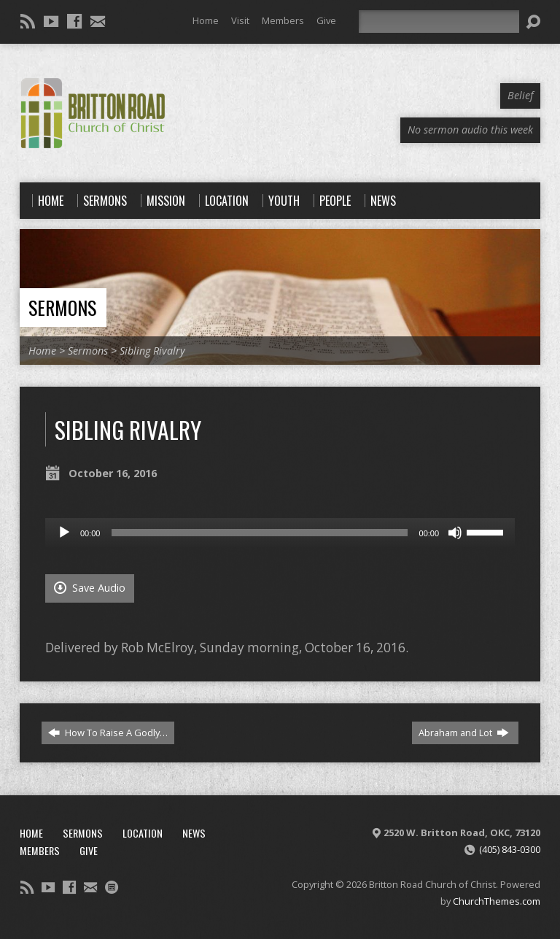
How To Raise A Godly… (108, 733)
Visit (240, 20)
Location (143, 833)
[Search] (439, 22)
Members (283, 20)
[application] (280, 533)
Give (326, 20)
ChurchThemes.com (497, 901)
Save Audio (90, 588)
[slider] (259, 533)
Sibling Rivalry (152, 351)
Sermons (62, 307)
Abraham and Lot (464, 733)
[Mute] (455, 533)
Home (206, 20)
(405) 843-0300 (510, 849)
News (194, 833)
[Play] (64, 533)
